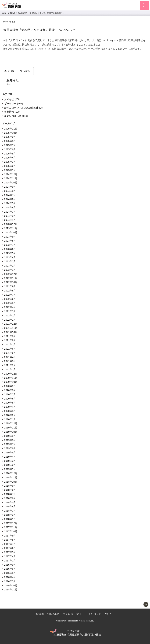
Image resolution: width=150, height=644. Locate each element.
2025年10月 (11, 133)
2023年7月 (10, 245)
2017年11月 (11, 527)
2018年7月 (10, 494)
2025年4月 (10, 158)
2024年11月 (11, 178)
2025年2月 (10, 166)
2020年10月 (11, 382)
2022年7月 (10, 295)
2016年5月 (10, 573)
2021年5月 (10, 353)
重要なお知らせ (13, 116)
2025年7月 (10, 145)
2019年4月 (10, 457)
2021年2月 (10, 365)
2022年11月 (11, 278)
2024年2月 (10, 216)
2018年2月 (10, 515)
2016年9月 (10, 565)
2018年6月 (10, 498)
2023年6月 (10, 249)
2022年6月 (10, 299)
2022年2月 (10, 316)
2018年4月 (10, 506)
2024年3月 (10, 212)
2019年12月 (11, 423)
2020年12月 (11, 374)
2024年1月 (10, 220)
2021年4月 (10, 357)
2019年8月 (10, 440)
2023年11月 (11, 228)
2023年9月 (10, 237)
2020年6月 (10, 399)
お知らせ (9, 99)
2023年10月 (11, 232)
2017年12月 (11, 523)
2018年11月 (11, 478)
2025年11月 (11, 129)
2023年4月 (10, 257)
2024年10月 (11, 183)
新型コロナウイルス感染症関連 (21, 108)
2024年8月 (10, 191)
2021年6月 (10, 349)
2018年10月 (11, 482)
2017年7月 (10, 544)
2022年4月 (10, 307)
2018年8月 (10, 490)
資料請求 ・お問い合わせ (47, 614)
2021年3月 (10, 361)
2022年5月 (10, 303)
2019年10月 (11, 432)
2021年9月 (10, 336)
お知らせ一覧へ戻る (19, 71)
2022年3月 (10, 311)
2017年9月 (10, 536)
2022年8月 (10, 291)
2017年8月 (10, 540)
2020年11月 (11, 378)
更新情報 (9, 112)
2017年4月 (10, 556)
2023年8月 (10, 241)
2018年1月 (10, 519)
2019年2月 (10, 465)
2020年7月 (10, 394)
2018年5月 (10, 502)
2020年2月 (10, 415)
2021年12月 (11, 324)
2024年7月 (10, 195)
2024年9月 (10, 187)
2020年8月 (10, 390)
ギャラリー (10, 103)
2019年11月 (11, 428)
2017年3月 (10, 561)
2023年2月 (10, 266)
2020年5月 (10, 403)
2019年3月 (10, 461)
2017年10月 (11, 531)
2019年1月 (10, 469)
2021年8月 (10, 340)
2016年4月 (10, 577)
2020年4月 (10, 407)
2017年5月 (10, 552)
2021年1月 (10, 369)
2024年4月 (10, 208)
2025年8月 (10, 141)
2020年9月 (10, 386)
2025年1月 (10, 170)
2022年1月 (10, 320)
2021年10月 (11, 332)
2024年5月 (10, 203)
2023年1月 (10, 270)
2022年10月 (11, 282)
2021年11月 (11, 328)
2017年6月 (10, 548)
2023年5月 (10, 253)
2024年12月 (11, 174)
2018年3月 (10, 511)
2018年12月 (11, 473)
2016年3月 (10, 581)
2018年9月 (10, 486)
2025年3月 (10, 162)
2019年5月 (10, 453)
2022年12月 (11, 274)
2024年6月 (10, 199)
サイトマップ (94, 614)
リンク (108, 614)
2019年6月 (10, 448)
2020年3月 (10, 411)
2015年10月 (11, 586)
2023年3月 (10, 261)
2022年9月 (10, 286)
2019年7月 (10, 444)
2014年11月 (11, 590)
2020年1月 (10, 419)
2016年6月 (10, 569)
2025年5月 (10, 154)
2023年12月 (11, 224)
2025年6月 (10, 149)
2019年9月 (10, 436)
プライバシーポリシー (74, 614)
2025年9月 (10, 137)
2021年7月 (10, 345)
